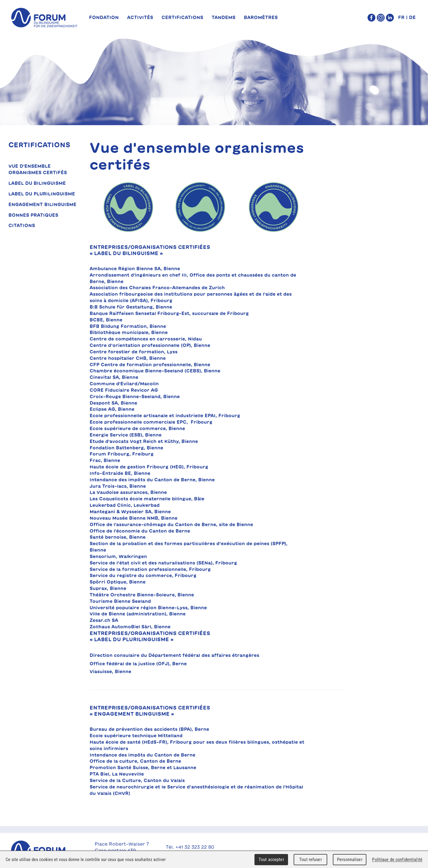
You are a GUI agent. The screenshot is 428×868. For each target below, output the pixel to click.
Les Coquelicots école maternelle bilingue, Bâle (147, 499)
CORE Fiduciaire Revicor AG (124, 390)
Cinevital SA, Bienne (114, 377)
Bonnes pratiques (33, 215)
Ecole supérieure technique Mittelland (136, 736)
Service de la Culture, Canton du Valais (137, 780)
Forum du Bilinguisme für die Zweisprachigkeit (44, 850)
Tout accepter (271, 859)
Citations (22, 225)
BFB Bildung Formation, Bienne (128, 326)
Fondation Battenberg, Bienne (126, 448)
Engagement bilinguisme (42, 204)
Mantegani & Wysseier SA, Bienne (130, 512)
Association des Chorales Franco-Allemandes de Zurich (157, 288)
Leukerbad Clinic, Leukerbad (125, 505)
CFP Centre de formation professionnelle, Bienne (151, 365)
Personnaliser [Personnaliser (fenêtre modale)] (350, 859)
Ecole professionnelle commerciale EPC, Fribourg (151, 422)
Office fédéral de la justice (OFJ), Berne (138, 664)
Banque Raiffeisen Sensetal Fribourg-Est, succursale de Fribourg (169, 313)
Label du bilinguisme (37, 183)
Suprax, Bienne (108, 588)
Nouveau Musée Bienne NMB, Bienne (134, 518)
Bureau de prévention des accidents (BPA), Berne (149, 729)
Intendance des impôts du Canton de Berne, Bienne (152, 480)
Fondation (104, 17)
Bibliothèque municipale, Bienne (129, 332)
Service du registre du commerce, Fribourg (144, 575)
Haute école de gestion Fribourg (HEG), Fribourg (149, 467)
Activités (140, 17)
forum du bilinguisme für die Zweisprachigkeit (44, 18)
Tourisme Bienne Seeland (120, 601)
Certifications (182, 17)
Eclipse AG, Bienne (112, 409)
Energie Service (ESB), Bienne (126, 435)
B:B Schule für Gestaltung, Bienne (131, 307)
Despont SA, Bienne (113, 403)
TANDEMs (224, 17)
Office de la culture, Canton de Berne (135, 761)
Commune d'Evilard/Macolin (124, 384)
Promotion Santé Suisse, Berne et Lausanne (143, 767)
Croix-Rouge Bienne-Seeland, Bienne (135, 396)
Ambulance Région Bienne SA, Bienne (135, 269)
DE (412, 17)
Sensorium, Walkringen (118, 556)
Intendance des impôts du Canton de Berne (142, 755)
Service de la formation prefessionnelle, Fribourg (150, 569)
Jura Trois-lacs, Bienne (118, 486)
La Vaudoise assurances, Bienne (128, 492)
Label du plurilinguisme (42, 194)
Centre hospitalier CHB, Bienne (128, 358)
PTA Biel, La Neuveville (117, 774)
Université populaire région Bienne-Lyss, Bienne (148, 608)
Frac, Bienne (105, 460)
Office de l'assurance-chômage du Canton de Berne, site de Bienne (171, 524)
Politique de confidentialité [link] (397, 859)
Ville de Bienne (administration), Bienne (138, 614)
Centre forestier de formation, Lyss (134, 352)
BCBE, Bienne (106, 320)
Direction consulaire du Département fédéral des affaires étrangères (174, 655)
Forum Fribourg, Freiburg (122, 454)
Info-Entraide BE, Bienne (120, 473)
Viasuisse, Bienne (111, 671)
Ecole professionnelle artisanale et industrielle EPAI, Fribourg (165, 416)
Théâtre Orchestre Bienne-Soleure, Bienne (142, 595)
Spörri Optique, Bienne (118, 582)
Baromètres (261, 17)
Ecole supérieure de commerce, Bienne (137, 428)
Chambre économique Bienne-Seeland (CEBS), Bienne (155, 371)
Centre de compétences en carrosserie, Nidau (146, 339)
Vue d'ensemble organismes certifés (38, 169)
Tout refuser (311, 859)
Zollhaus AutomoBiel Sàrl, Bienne (130, 627)
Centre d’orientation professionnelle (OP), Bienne (150, 345)
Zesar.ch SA (104, 620)
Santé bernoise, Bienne (118, 537)
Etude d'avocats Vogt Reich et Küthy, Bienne (144, 441)
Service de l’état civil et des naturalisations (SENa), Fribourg (163, 563)
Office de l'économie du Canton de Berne (140, 531)
